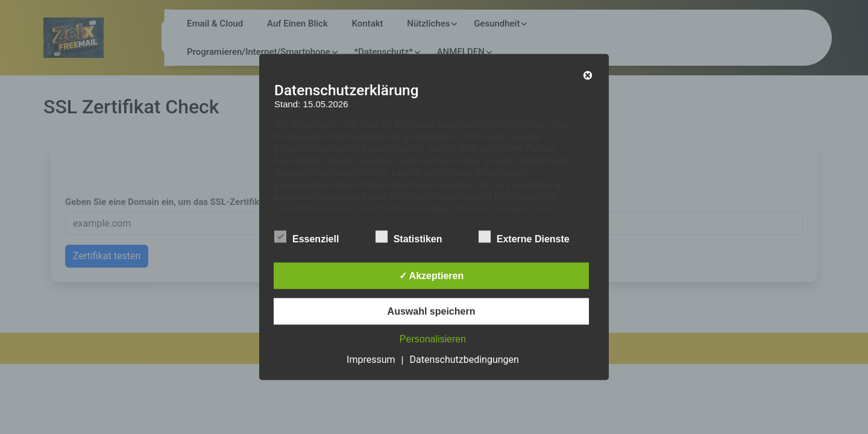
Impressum (371, 360)
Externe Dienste (524, 237)
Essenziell (307, 237)
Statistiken (409, 237)
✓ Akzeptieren (432, 276)
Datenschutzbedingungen (464, 360)
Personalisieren (433, 339)
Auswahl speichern (432, 311)
